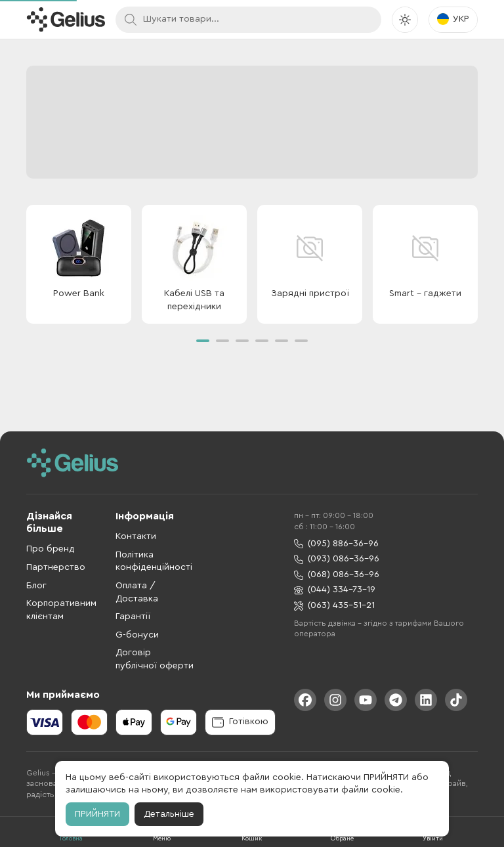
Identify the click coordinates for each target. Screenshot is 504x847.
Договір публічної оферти (155, 659)
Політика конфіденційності (154, 561)
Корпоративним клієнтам (61, 610)
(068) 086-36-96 (337, 575)
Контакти (136, 536)
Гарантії (133, 617)
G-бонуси (137, 635)
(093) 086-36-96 (337, 559)
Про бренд (51, 549)
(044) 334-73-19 (335, 590)
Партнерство (56, 567)
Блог (36, 586)
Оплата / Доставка (137, 592)
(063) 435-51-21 (334, 606)
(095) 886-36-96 (336, 544)
